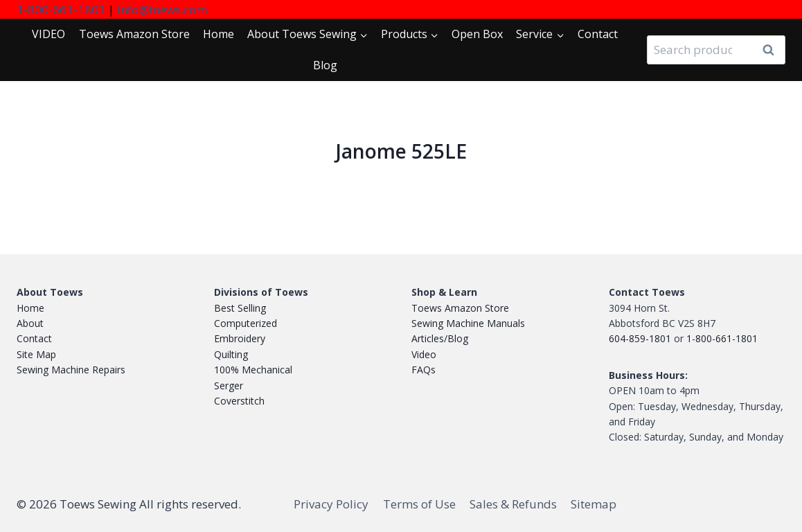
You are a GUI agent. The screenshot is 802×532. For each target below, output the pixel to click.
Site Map (36, 354)
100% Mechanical (253, 370)
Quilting (231, 354)
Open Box (477, 34)
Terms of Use (419, 504)
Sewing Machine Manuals (468, 323)
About (30, 323)
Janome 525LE (401, 151)
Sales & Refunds (513, 504)
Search (772, 51)
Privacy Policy (331, 504)
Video (424, 354)
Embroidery (240, 338)
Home (219, 34)
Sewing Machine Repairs (71, 370)
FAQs (424, 370)
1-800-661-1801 (61, 9)
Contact (598, 34)
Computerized (246, 323)
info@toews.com (162, 9)
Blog (325, 65)
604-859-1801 (640, 338)
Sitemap (594, 504)
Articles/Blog (440, 338)
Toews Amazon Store (460, 308)
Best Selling (240, 308)
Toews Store (134, 34)
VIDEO (48, 34)
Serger (229, 385)
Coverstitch (239, 401)
